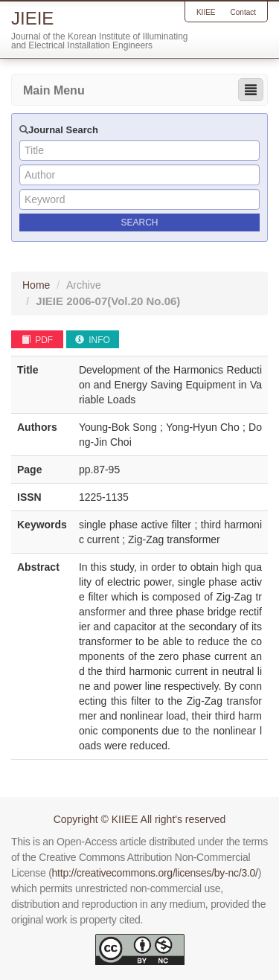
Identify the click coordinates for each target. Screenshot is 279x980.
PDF (37, 340)
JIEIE (108, 301)
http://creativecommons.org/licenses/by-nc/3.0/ (155, 873)
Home (36, 285)
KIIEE (206, 12)
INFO (93, 340)
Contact (243, 12)
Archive (84, 285)
